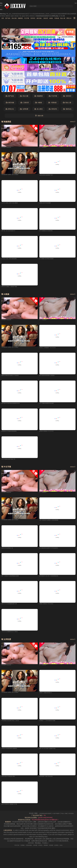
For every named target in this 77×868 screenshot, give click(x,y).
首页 (3, 18)
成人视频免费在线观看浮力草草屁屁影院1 (52, 551)
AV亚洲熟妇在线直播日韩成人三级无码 (14, 724)
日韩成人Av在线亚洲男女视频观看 (12, 752)
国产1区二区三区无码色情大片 (11, 232)
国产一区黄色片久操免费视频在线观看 (14, 579)
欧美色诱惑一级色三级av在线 (49, 780)
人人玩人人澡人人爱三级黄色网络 (12, 260)
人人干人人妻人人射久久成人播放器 (13, 204)
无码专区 (44, 18)
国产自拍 (10, 18)
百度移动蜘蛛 (26, 849)
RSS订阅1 (10, 849)
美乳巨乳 (53, 110)
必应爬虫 (62, 849)
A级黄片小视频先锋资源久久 (48, 696)
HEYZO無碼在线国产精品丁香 (11, 462)
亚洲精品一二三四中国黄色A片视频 (50, 724)
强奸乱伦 (67, 110)
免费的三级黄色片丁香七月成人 (49, 607)
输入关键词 (35, 6)
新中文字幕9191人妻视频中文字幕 (12, 808)
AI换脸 (68, 18)
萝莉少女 (10, 110)
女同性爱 (24, 110)
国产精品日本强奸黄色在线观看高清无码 (14, 406)
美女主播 (18, 18)
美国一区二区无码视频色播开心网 (12, 607)
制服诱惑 (27, 18)
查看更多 (72, 122)
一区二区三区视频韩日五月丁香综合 (13, 635)
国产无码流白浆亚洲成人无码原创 (50, 378)
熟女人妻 (67, 103)
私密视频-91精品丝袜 (8, 148)
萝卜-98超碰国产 (45, 148)
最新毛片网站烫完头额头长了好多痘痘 (14, 378)
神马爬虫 (41, 849)
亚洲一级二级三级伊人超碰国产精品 (51, 752)
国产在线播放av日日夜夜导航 (49, 232)
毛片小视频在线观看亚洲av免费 (49, 406)
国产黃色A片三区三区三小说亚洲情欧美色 (52, 579)
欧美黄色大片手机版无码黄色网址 (12, 434)
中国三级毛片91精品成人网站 (11, 780)
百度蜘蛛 (18, 849)
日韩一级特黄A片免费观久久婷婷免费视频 (52, 523)
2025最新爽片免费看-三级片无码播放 (13, 175)
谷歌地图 (34, 849)
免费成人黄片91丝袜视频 (47, 204)
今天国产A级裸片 (65, 817)
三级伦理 (60, 18)
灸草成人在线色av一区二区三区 (49, 434)
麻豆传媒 (52, 18)
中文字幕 (35, 18)
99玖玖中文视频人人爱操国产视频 (12, 288)
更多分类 (39, 116)
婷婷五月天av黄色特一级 (9, 551)
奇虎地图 (55, 849)
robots (68, 849)
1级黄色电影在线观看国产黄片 (49, 176)
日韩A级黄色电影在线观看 (51, 817)
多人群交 (39, 110)
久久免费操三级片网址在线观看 (49, 260)
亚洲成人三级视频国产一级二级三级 (51, 349)
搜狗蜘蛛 (48, 849)
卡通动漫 (52, 103)
